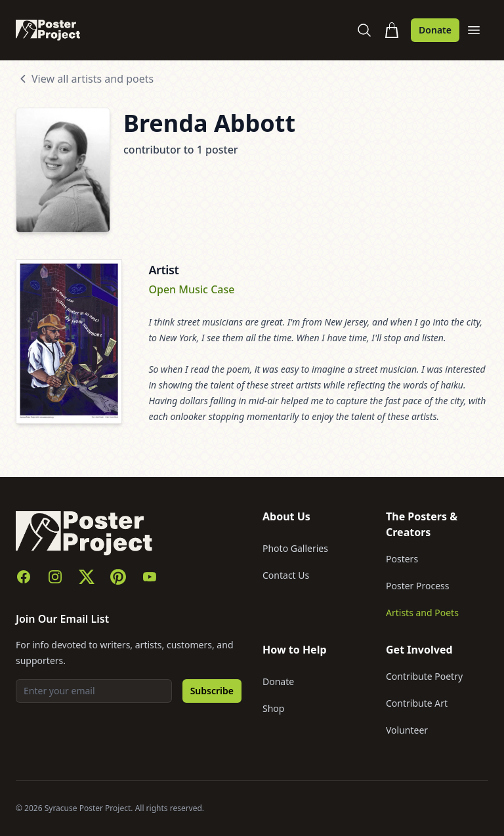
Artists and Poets (422, 613)
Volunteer (407, 730)
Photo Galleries (295, 548)
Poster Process (418, 586)
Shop (273, 708)
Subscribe (212, 691)
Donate (435, 30)
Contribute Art (417, 703)
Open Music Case (191, 289)
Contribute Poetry (424, 676)
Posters (402, 559)
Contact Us (286, 575)
